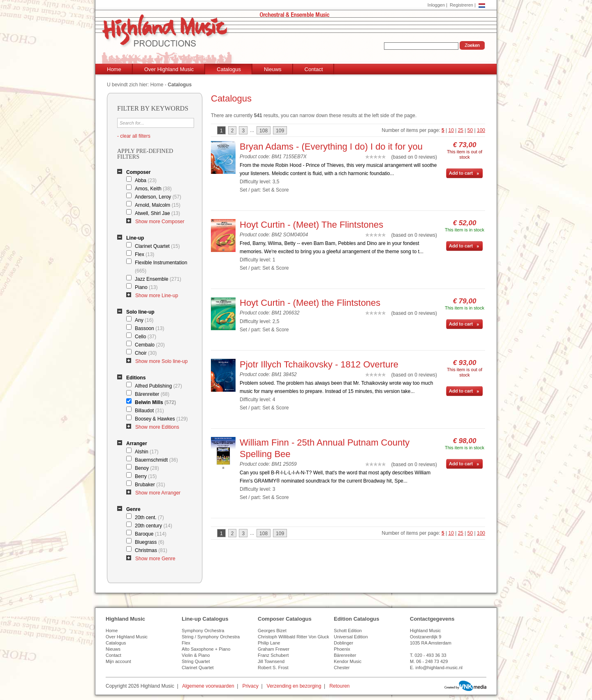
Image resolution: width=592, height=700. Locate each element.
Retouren (339, 686)
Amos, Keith (153, 189)
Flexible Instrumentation (161, 267)
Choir (146, 353)
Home (114, 69)
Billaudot (149, 411)
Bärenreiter (152, 394)
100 (481, 130)
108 (264, 131)
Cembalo (150, 345)
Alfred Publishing (158, 386)
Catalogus (229, 69)
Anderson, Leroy (158, 197)
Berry (146, 476)
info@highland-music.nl (439, 668)
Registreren (461, 5)
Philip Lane (269, 643)
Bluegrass (149, 542)
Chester (342, 668)
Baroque (151, 534)
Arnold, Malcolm (158, 205)
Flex (145, 254)
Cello (146, 337)
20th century (154, 526)
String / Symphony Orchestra (211, 637)
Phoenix (342, 649)
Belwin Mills (155, 402)
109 (280, 131)
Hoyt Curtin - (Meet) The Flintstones (311, 225)
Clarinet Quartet (157, 246)
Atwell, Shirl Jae (157, 213)
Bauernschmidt (156, 460)
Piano (146, 287)
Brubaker (150, 485)
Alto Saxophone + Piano (206, 649)
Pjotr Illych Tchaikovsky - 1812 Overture (319, 364)
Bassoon (149, 328)
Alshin (147, 452)
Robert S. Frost (273, 668)
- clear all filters (134, 136)
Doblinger (343, 643)
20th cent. (149, 517)
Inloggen (436, 5)
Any (144, 320)
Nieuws (273, 69)
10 (451, 130)
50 (470, 130)
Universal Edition (351, 637)
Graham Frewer (274, 649)
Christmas (151, 550)
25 (461, 130)
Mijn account (118, 661)
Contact (314, 69)
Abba (146, 180)
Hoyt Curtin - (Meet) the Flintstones (310, 303)
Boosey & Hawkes (161, 419)
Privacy (250, 686)
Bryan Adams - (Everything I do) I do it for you (331, 147)
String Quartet (196, 661)
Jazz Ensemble (158, 279)
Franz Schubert (273, 655)
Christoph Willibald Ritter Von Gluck (294, 637)
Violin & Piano (196, 655)
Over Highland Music (169, 69)
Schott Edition (348, 631)
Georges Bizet (272, 631)
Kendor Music (348, 661)
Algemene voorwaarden (208, 686)
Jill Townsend (271, 661)
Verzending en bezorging (294, 686)
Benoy (147, 468)
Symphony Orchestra (203, 631)
